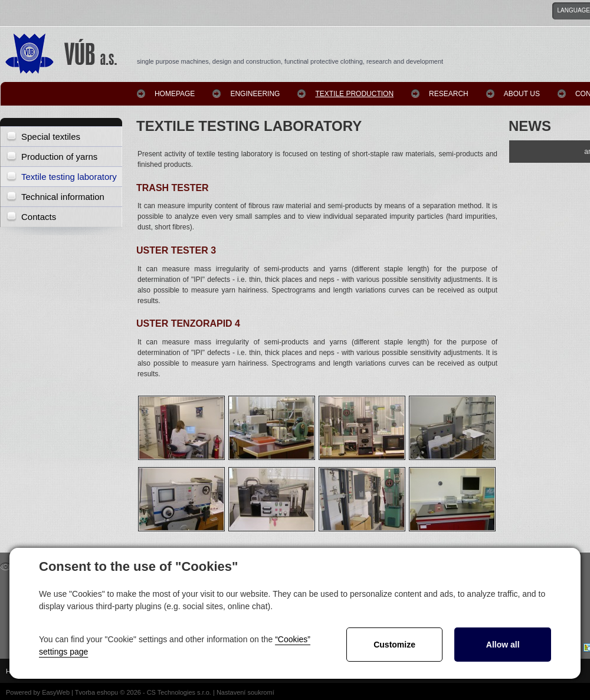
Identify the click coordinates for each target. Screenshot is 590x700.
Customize (394, 645)
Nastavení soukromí (245, 692)
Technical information (63, 197)
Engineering (255, 94)
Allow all (503, 645)
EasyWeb (56, 692)
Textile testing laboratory (69, 177)
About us (522, 94)
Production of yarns (59, 157)
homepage (175, 94)
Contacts (39, 217)
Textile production (354, 94)
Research (449, 94)
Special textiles (51, 137)
